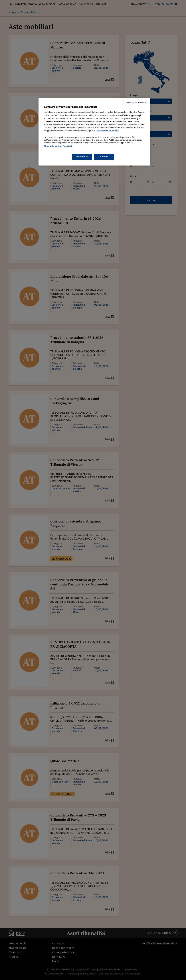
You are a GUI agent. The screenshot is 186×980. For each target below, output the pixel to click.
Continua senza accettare (135, 103)
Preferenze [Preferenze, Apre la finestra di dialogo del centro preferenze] (82, 157)
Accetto (104, 157)
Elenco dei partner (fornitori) (58, 146)
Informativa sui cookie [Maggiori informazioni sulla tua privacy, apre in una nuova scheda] (108, 131)
